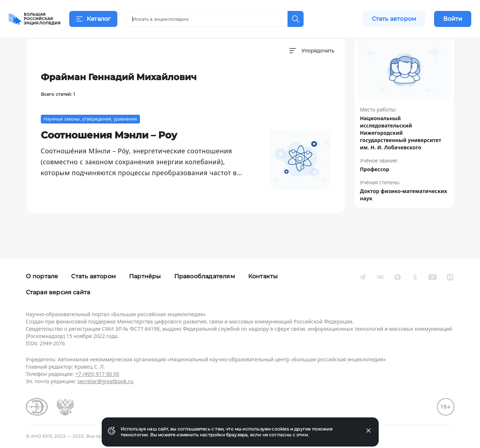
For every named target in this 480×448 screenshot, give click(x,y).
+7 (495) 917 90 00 (97, 374)
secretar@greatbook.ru (105, 381)
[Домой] (35, 19)
